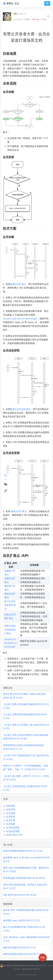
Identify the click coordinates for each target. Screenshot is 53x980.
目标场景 (11, 806)
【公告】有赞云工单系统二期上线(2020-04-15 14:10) (26, 727)
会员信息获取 (13, 828)
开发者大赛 (18, 19)
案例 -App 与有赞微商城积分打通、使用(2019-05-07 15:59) (26, 870)
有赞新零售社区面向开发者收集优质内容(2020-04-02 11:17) (23, 747)
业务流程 (11, 809)
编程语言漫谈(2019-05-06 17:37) (19, 948)
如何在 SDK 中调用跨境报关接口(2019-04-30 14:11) (26, 912)
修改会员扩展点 (19, 511)
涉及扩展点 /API (14, 835)
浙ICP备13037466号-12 (31, 969)
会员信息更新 (13, 831)
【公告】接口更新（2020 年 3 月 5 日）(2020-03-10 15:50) (26, 778)
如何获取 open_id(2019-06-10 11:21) (21, 920)
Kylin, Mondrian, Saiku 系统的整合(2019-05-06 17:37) (26, 939)
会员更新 (11, 817)
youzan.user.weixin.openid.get (20, 319)
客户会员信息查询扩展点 (10, 605)
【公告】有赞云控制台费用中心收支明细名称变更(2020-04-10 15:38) (26, 737)
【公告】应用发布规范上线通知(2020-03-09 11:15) (25, 788)
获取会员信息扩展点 (20, 409)
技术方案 (11, 820)
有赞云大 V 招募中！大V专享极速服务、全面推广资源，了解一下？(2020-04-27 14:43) (25, 768)
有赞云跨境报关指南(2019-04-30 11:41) (23, 851)
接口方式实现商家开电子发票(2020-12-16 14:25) (24, 929)
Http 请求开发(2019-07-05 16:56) (20, 895)
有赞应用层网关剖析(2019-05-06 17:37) (23, 954)
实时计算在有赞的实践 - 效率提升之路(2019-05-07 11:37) (25, 887)
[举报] (48, 17)
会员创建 (11, 813)
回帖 (27, 19)
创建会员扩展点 (18, 284)
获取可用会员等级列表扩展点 (10, 630)
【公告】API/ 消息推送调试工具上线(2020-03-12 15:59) (26, 757)
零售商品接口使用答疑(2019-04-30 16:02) (24, 878)
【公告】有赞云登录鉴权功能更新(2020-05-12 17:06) (26, 706)
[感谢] (6, 477)
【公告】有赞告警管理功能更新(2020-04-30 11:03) (25, 716)
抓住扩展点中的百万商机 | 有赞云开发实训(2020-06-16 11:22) (24, 696)
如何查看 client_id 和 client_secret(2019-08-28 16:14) (26, 859)
